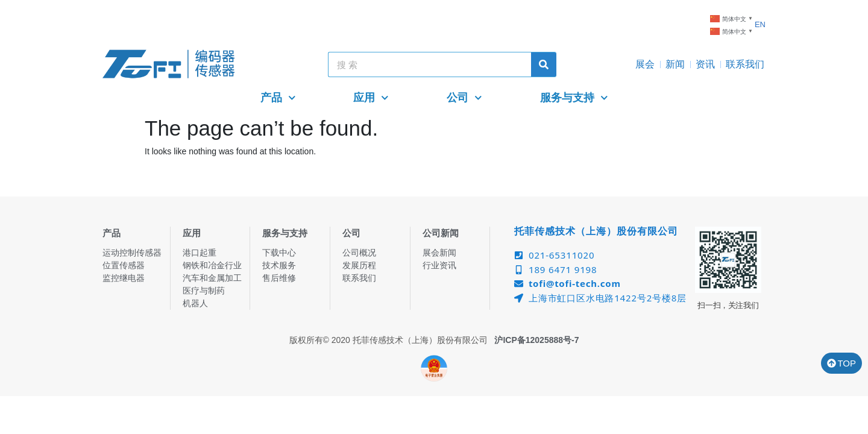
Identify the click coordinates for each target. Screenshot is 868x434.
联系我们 (745, 64)
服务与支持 (574, 98)
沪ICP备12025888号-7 (536, 340)
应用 (371, 98)
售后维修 (279, 278)
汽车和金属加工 (212, 278)
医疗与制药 (204, 291)
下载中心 (279, 253)
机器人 (195, 303)
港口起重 (200, 253)
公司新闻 (441, 233)
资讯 (705, 64)
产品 (278, 98)
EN (760, 24)
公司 (464, 98)
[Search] (544, 64)
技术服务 (279, 265)
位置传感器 (124, 265)
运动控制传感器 (132, 253)
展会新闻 (439, 253)
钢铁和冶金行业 (212, 265)
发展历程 (359, 265)
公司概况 (359, 253)
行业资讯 (439, 265)
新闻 (675, 64)
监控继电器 (124, 278)
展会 (645, 64)
